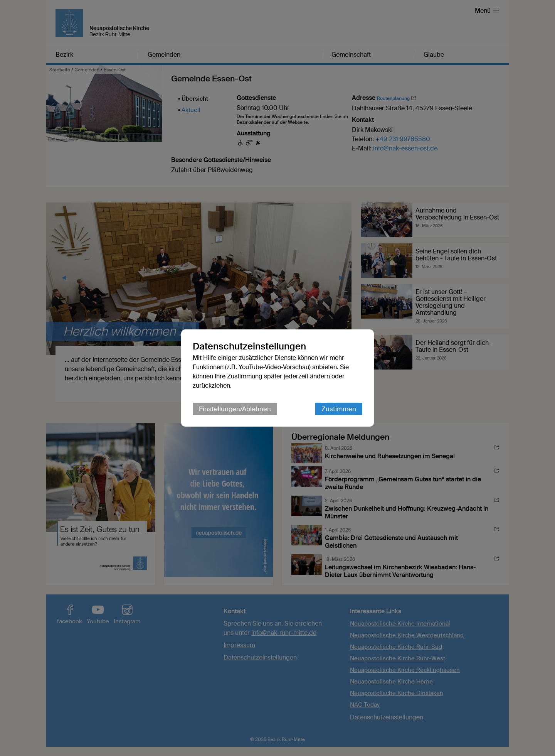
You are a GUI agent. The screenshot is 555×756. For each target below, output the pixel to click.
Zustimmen (339, 409)
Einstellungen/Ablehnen (235, 409)
